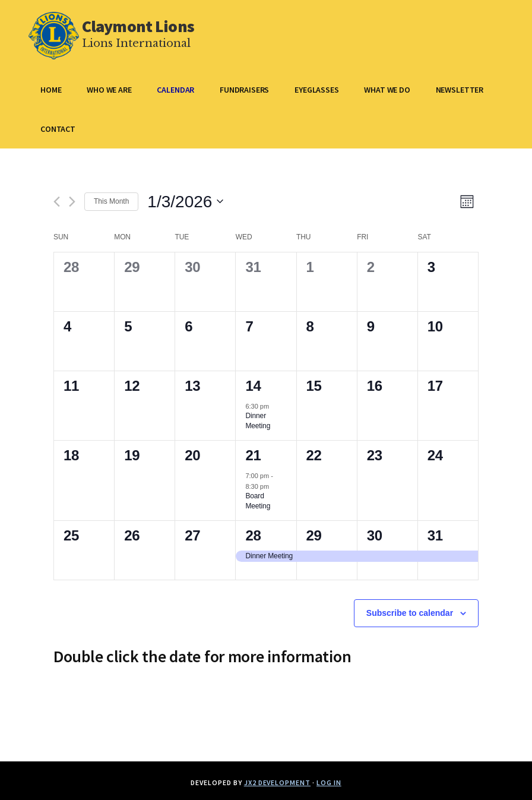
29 (314, 535)
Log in (329, 782)
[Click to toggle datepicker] (185, 202)
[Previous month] (57, 202)
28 (253, 535)
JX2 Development (277, 782)
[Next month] (72, 202)
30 (375, 535)
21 (253, 455)
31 (435, 535)
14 (253, 386)
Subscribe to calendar (410, 613)
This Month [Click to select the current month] (111, 201)
